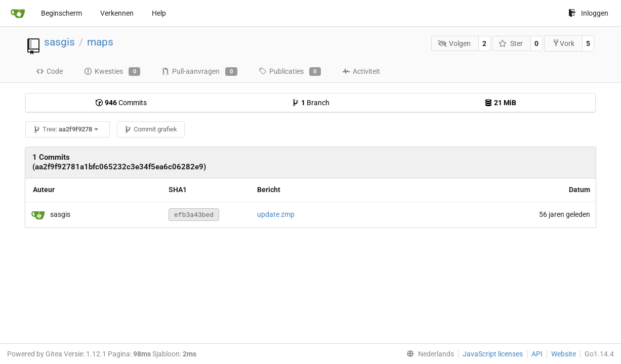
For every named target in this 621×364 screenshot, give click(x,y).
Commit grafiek (151, 129)
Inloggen (588, 13)
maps (100, 42)
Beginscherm (61, 13)
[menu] (428, 354)
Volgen (454, 43)
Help (159, 13)
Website (564, 354)
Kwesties (112, 72)
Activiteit (361, 71)
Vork (563, 43)
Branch (310, 103)
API (537, 354)
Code (49, 71)
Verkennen (117, 13)
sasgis (59, 42)
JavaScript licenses (493, 354)
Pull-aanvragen (199, 72)
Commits (121, 103)
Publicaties (290, 72)
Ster (511, 43)
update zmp (276, 214)
